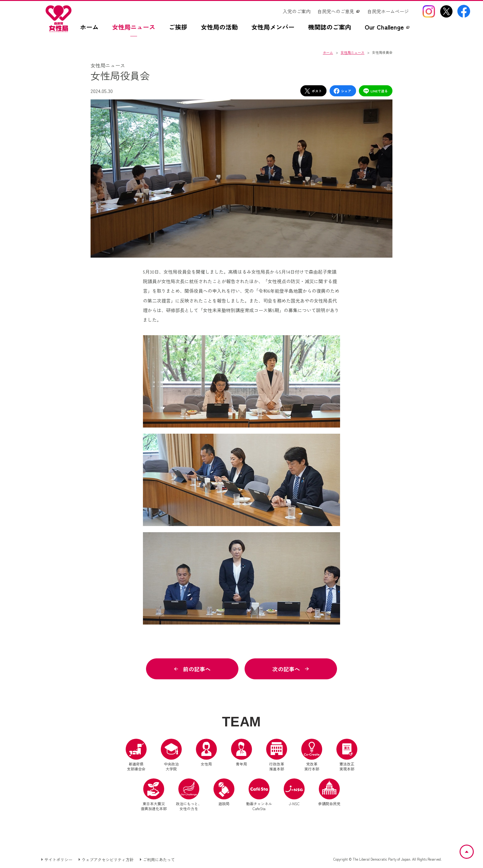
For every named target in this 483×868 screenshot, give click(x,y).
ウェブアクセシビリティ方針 (108, 860)
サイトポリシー (58, 860)
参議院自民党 (329, 793)
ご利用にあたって (159, 860)
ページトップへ (473, 849)
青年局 (241, 753)
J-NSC (294, 793)
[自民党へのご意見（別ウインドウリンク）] (339, 11)
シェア (342, 91)
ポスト (313, 91)
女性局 (206, 753)
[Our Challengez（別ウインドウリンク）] (388, 30)
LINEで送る (375, 91)
